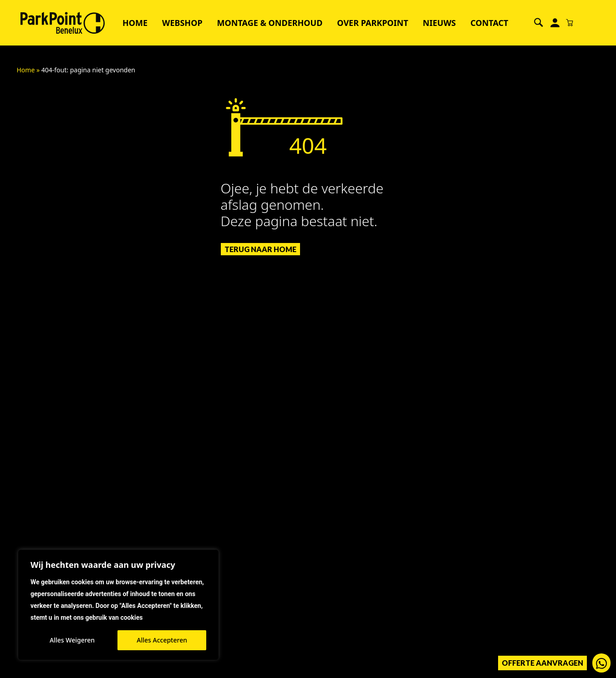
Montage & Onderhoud (270, 23)
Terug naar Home (260, 249)
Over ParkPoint (372, 23)
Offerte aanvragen (542, 663)
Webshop (182, 23)
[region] (118, 605)
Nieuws (440, 23)
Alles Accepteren (162, 640)
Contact (489, 23)
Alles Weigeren (72, 640)
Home (135, 23)
